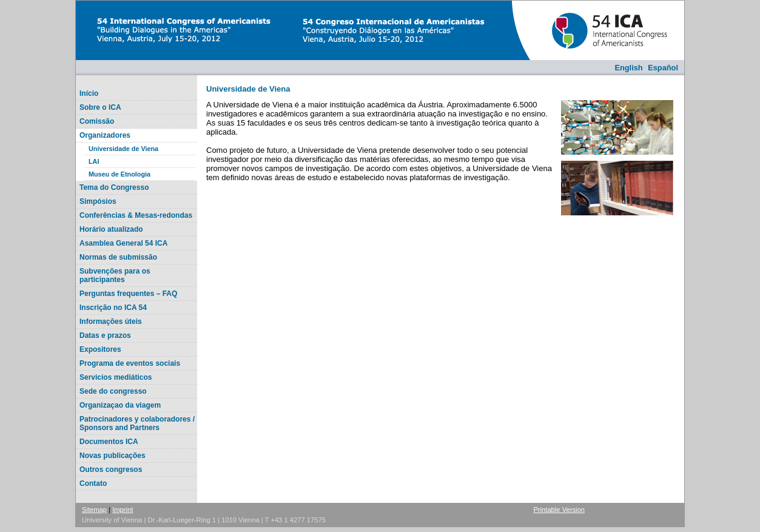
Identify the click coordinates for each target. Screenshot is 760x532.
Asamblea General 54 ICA (123, 243)
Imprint (123, 510)
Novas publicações (113, 456)
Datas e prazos (105, 335)
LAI (94, 161)
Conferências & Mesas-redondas (136, 215)
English (628, 68)
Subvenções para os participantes (115, 275)
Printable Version (559, 510)
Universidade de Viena (123, 149)
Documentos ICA (109, 442)
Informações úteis (111, 322)
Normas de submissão (118, 257)
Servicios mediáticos (116, 377)
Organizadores (105, 135)
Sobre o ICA (100, 107)
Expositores (100, 349)
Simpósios (98, 201)
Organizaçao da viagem (120, 405)
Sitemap (94, 510)
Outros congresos (111, 470)
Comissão (97, 121)
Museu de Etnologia (119, 174)
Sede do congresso (113, 391)
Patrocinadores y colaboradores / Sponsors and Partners (137, 423)
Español (663, 68)
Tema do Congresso (114, 187)
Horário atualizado (111, 229)
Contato (93, 483)
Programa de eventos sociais (130, 363)
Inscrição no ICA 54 (113, 308)
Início (89, 93)
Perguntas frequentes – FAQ (128, 294)
